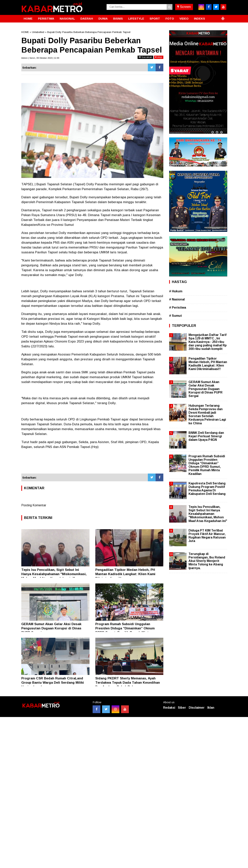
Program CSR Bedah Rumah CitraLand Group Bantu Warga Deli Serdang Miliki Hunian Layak (53, 683)
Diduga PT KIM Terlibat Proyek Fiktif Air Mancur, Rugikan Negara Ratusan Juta (207, 536)
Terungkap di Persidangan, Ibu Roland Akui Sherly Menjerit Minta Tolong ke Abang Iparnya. (207, 561)
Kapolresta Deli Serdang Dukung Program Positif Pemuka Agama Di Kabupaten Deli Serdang (207, 489)
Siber (182, 708)
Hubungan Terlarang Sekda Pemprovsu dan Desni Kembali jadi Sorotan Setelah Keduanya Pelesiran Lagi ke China (207, 414)
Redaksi (169, 708)
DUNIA (103, 19)
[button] (223, 17)
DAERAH (87, 19)
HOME (28, 19)
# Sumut (176, 316)
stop (159, 57)
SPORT (155, 19)
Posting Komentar (34, 505)
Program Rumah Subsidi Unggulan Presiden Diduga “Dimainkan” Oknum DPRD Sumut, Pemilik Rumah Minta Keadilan (207, 465)
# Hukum (176, 291)
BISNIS (118, 19)
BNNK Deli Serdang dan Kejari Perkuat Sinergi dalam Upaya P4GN (206, 436)
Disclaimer (197, 708)
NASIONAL (67, 19)
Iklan (211, 708)
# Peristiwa (178, 308)
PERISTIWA (46, 19)
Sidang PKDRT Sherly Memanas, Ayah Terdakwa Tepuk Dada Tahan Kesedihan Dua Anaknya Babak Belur (128, 683)
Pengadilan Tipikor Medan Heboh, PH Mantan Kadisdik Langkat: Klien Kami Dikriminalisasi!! (125, 574)
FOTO (170, 19)
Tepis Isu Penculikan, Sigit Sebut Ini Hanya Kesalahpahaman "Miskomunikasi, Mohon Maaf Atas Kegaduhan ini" (54, 574)
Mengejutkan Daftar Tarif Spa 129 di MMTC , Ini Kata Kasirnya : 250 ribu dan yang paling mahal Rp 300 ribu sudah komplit (208, 342)
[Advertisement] (92, 463)
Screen (184, 7)
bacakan (145, 57)
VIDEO (184, 19)
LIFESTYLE (136, 19)
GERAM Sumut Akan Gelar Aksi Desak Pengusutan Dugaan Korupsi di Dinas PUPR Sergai (51, 628)
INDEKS (199, 19)
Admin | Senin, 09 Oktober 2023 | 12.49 (40, 58)
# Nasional (177, 299)
